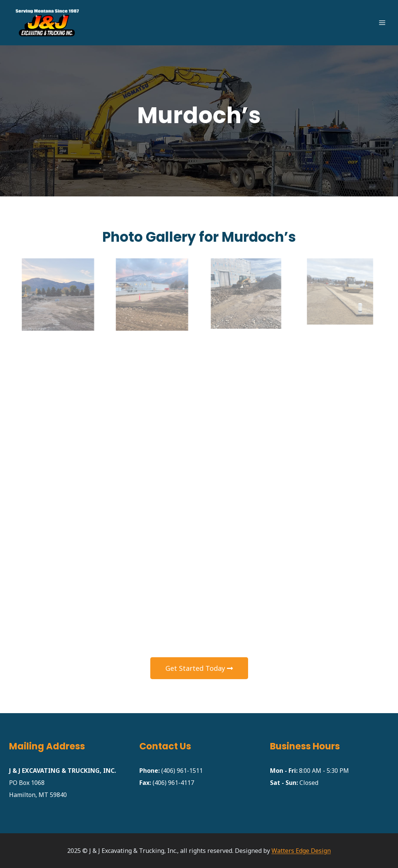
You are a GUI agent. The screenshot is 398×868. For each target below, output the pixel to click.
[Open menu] (382, 22)
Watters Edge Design (301, 851)
